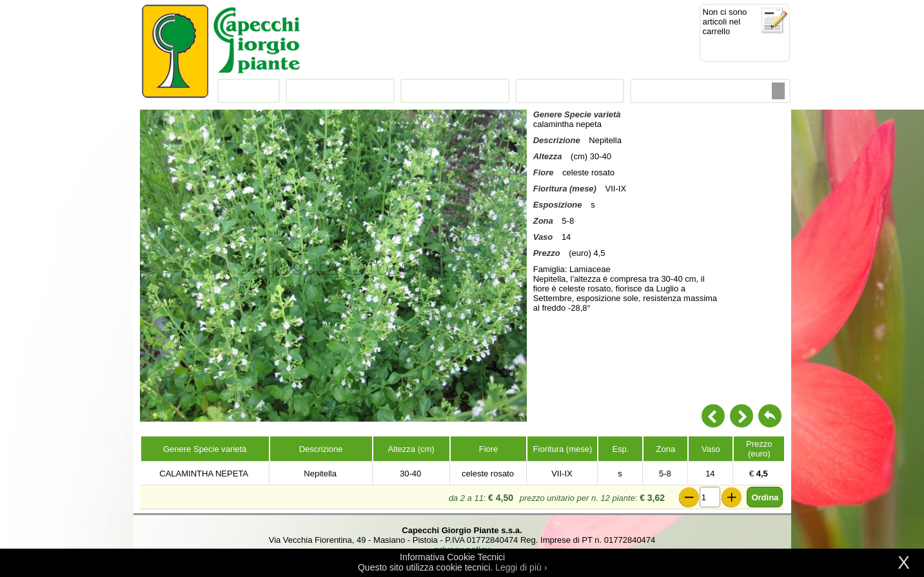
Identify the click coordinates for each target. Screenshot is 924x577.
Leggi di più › (521, 567)
